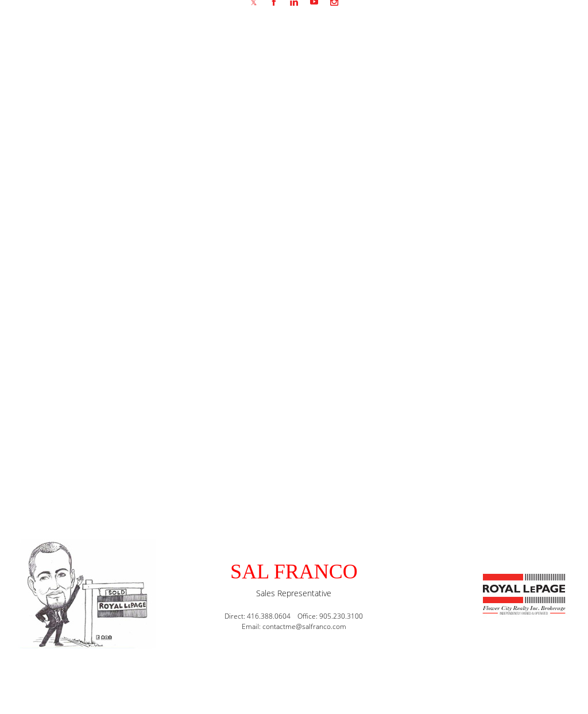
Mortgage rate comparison (160, 250)
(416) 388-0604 (137, 597)
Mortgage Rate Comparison (521, 194)
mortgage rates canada (452, 277)
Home (454, 194)
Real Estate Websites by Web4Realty (457, 683)
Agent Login (552, 683)
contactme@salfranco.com (156, 582)
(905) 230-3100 (137, 613)
